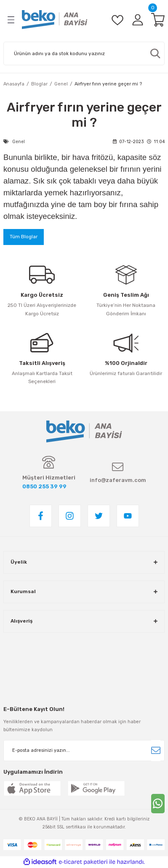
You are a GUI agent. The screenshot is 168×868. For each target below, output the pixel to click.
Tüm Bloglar (24, 237)
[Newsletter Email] (84, 751)
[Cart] (158, 20)
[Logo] (55, 20)
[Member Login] (138, 20)
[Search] (84, 53)
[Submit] (156, 751)
